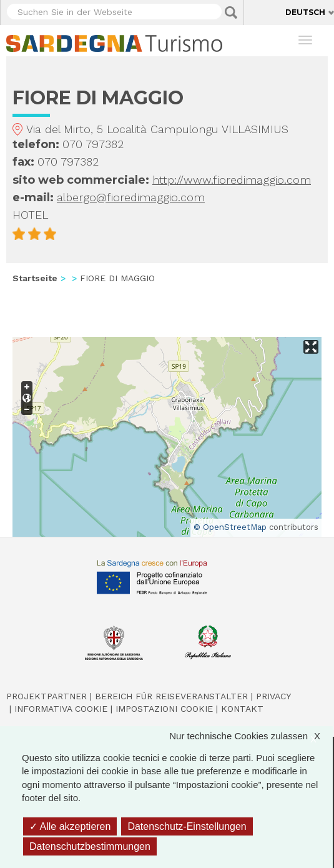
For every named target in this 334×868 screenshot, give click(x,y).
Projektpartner (47, 696)
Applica (231, 12)
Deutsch (305, 12)
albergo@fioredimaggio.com (131, 197)
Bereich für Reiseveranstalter (171, 696)
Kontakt (242, 709)
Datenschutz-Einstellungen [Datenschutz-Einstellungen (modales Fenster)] (187, 826)
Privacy (273, 696)
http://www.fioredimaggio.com (232, 180)
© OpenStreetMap (230, 527)
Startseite (35, 278)
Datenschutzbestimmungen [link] (90, 846)
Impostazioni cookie (164, 709)
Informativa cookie (61, 709)
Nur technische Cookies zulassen (251, 736)
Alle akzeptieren (70, 826)
